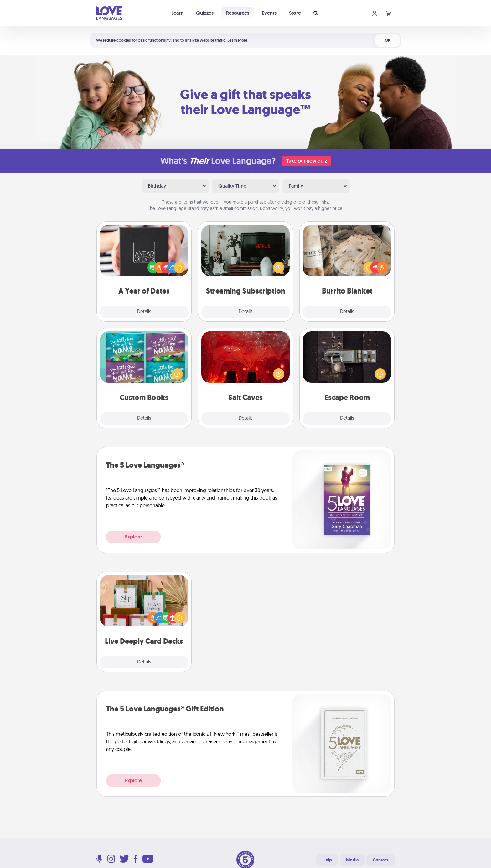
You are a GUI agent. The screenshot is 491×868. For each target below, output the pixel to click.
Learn (177, 13)
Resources (238, 13)
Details (144, 312)
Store (295, 13)
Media (352, 860)
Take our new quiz (307, 161)
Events (269, 13)
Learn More (237, 40)
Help (327, 860)
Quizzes (205, 13)
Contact (380, 860)
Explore (133, 537)
